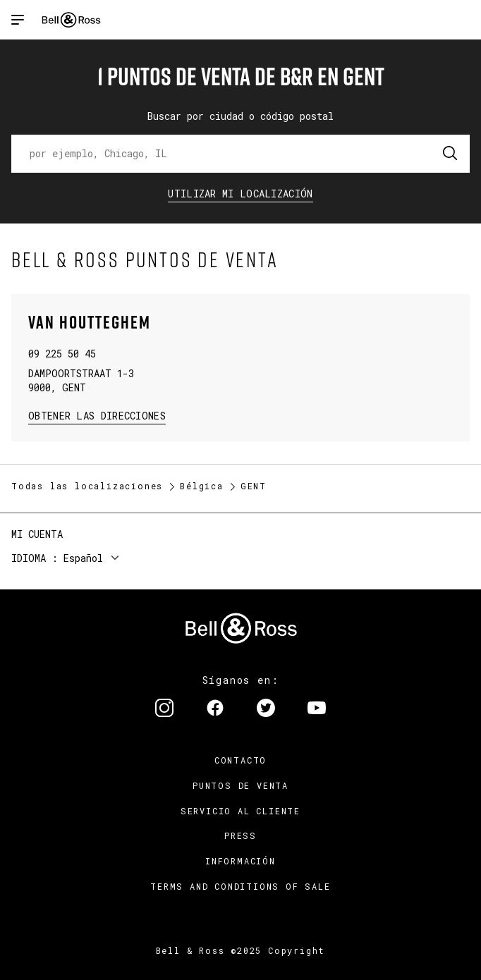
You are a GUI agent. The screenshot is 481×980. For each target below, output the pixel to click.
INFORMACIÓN (240, 861)
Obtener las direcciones (96, 415)
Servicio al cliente (240, 811)
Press (240, 835)
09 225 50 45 (62, 354)
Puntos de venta (240, 785)
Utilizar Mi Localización (240, 194)
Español (83, 558)
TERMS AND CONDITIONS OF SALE (240, 886)
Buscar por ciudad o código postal (240, 116)
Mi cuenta (37, 534)
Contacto (240, 760)
